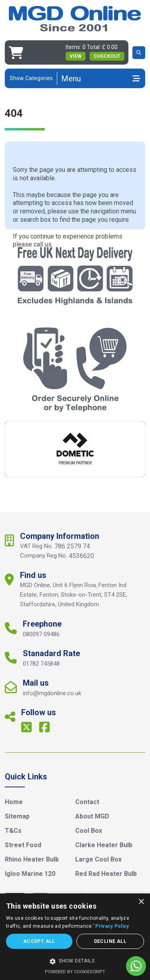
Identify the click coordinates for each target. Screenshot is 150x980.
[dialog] (75, 937)
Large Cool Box (98, 859)
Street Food (23, 845)
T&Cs (13, 831)
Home (14, 802)
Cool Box (89, 831)
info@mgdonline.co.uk (52, 693)
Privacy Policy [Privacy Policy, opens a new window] (112, 926)
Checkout (107, 56)
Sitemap (17, 816)
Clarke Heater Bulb (104, 845)
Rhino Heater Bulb (32, 859)
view (76, 56)
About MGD (92, 816)
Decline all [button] (110, 941)
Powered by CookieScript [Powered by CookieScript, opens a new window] (75, 972)
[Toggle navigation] (101, 79)
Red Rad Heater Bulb (106, 874)
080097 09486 (41, 634)
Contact (87, 802)
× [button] (141, 902)
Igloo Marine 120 (30, 874)
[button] (75, 961)
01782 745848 (41, 664)
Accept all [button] (39, 941)
